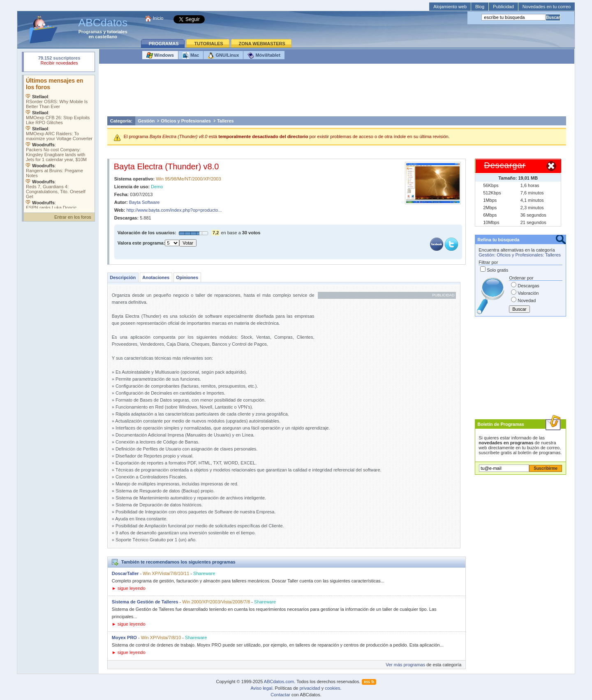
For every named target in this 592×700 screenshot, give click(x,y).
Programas (90, 32)
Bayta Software (145, 202)
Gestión (146, 121)
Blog (480, 7)
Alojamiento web (450, 7)
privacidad (310, 688)
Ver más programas (405, 665)
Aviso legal (261, 688)
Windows (160, 55)
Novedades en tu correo (547, 7)
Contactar (280, 695)
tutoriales (117, 32)
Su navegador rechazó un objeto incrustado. (59, 61)
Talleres (225, 121)
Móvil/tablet (264, 55)
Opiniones (187, 277)
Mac (191, 55)
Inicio (158, 18)
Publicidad (503, 7)
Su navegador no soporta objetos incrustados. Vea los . (59, 142)
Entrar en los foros (73, 217)
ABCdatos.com (279, 682)
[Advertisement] (337, 92)
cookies (332, 688)
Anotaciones (156, 277)
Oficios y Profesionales (186, 121)
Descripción (123, 277)
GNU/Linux (223, 55)
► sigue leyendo (129, 588)
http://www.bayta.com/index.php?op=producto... (174, 210)
